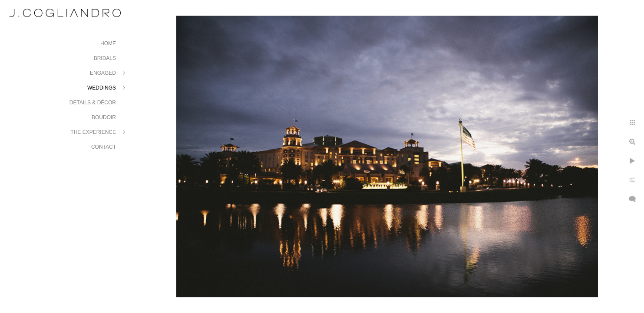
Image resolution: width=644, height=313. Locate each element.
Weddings (102, 88)
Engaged (103, 73)
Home (108, 43)
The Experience (93, 132)
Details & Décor (93, 103)
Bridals (105, 58)
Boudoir (104, 117)
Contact (104, 147)
